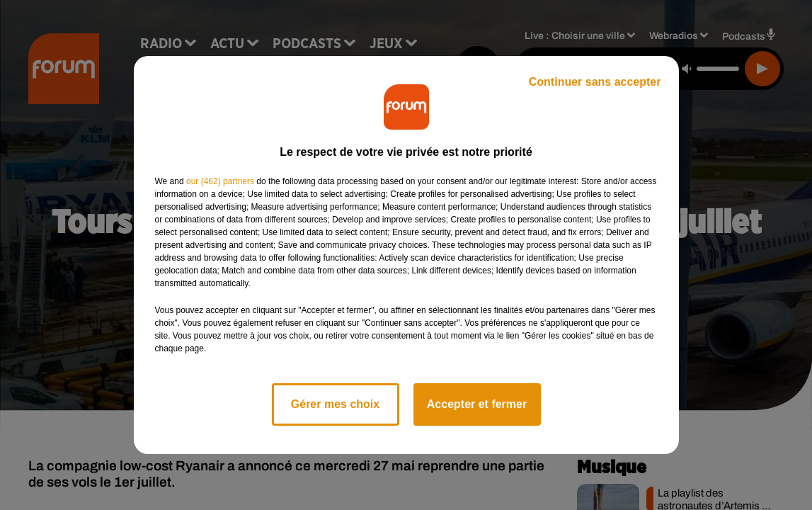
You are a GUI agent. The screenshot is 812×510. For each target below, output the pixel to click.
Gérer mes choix (335, 404)
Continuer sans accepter (595, 82)
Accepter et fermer (477, 404)
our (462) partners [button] (220, 181)
